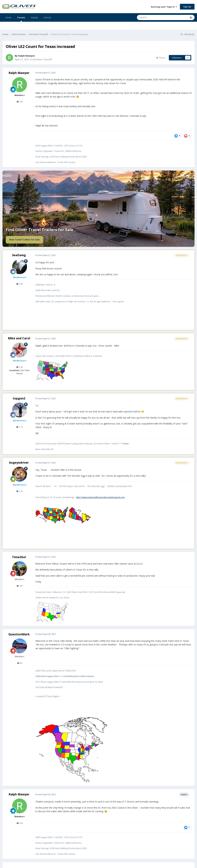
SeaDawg (19, 255)
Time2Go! (19, 557)
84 (20, 663)
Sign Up (187, 7)
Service (47, 17)
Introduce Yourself (42, 59)
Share (160, 58)
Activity (34, 17)
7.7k (20, 427)
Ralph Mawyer (19, 73)
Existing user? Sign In (164, 7)
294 (20, 102)
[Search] (154, 17)
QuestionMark (19, 634)
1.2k (20, 491)
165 (20, 586)
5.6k (20, 367)
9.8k (20, 284)
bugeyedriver (19, 462)
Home (8, 17)
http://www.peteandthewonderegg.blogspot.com (100, 497)
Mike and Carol (19, 338)
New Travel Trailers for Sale (24, 240)
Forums (21, 19)
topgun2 (19, 398)
